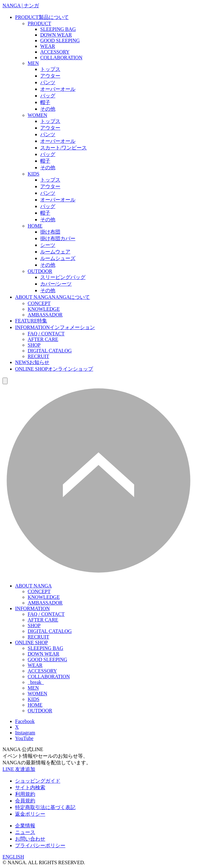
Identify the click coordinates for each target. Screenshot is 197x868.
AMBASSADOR (45, 315)
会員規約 (25, 801)
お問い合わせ (30, 839)
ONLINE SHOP (54, 369)
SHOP (34, 345)
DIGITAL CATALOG (50, 351)
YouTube (24, 738)
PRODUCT (42, 17)
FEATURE (31, 321)
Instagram (25, 733)
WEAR (48, 46)
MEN (33, 63)
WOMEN (37, 115)
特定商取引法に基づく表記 (45, 807)
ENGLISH (13, 857)
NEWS (32, 362)
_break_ (36, 682)
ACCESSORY (55, 52)
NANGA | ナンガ (21, 6)
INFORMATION (55, 327)
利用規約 (25, 794)
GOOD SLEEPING (60, 41)
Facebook (25, 721)
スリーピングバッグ (63, 277)
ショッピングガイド (38, 781)
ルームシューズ (58, 258)
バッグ (48, 96)
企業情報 (25, 826)
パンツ (48, 82)
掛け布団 (50, 232)
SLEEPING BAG (58, 29)
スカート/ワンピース (63, 148)
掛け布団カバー (58, 238)
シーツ (48, 245)
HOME (35, 226)
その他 (48, 109)
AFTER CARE (43, 339)
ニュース (25, 832)
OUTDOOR (40, 271)
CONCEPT (39, 303)
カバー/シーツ (56, 284)
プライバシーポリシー (40, 845)
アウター (50, 76)
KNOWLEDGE (44, 309)
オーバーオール (58, 89)
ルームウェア (55, 252)
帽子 (45, 102)
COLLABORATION (61, 58)
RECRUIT (38, 356)
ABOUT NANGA (52, 297)
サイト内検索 (30, 787)
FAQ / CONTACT (46, 334)
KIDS (33, 174)
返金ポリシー (30, 814)
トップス (50, 69)
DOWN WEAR (56, 35)
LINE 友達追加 (19, 769)
